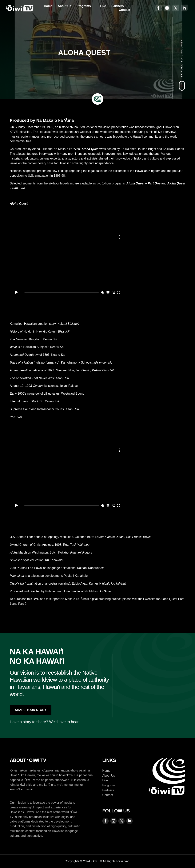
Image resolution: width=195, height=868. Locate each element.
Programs (84, 6)
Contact (125, 10)
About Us (64, 6)
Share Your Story (31, 710)
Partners (118, 6)
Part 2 (22, 604)
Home (48, 6)
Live (103, 6)
